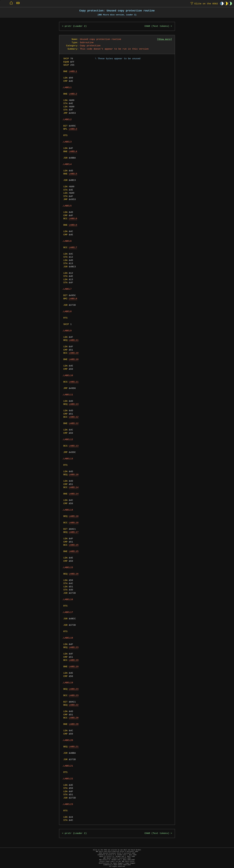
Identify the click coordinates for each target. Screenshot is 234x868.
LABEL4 (73, 152)
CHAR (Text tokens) (157, 26)
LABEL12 (74, 417)
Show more (165, 39)
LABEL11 (74, 340)
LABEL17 (74, 532)
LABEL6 (73, 219)
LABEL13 (74, 404)
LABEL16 (74, 574)
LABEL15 (74, 545)
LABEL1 (73, 72)
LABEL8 (73, 299)
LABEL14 (74, 488)
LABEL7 (73, 248)
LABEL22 (74, 705)
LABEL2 (73, 94)
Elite (204, 3)
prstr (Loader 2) (76, 26)
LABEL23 (74, 648)
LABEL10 (74, 353)
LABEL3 (73, 129)
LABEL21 (74, 747)
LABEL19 (74, 660)
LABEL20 (74, 718)
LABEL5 (73, 174)
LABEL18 (74, 475)
